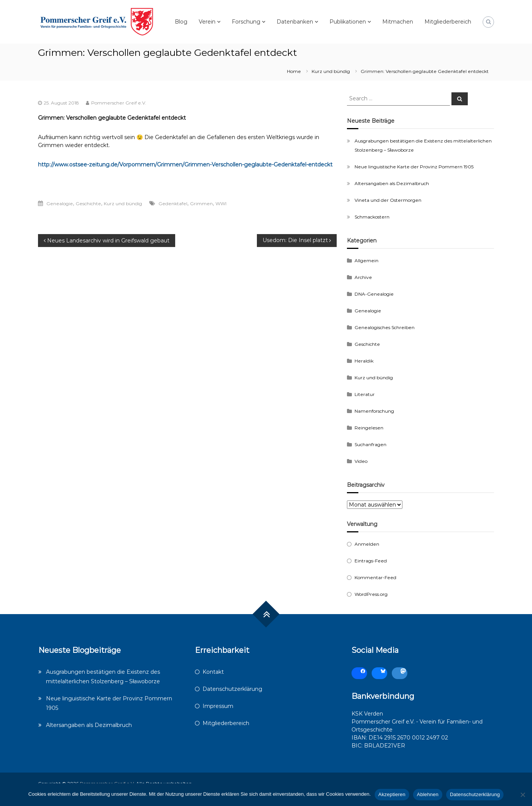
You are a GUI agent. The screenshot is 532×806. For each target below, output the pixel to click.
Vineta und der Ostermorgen (388, 200)
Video (361, 461)
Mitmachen (398, 22)
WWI (221, 203)
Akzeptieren (392, 794)
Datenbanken (295, 22)
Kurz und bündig (331, 71)
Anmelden (367, 544)
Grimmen (201, 203)
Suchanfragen (370, 444)
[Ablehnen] (522, 795)
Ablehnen (428, 794)
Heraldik (364, 361)
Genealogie (60, 203)
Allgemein (367, 260)
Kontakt (213, 672)
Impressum (218, 706)
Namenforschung (374, 411)
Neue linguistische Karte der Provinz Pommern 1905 (414, 167)
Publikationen (348, 22)
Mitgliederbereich (448, 22)
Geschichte (88, 203)
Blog (181, 22)
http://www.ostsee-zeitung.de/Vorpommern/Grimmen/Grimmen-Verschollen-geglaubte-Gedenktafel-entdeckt (185, 165)
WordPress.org (371, 594)
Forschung (246, 22)
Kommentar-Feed (375, 577)
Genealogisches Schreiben (385, 327)
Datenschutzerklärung (232, 689)
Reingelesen (369, 428)
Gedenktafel (173, 203)
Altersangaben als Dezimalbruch (392, 183)
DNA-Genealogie (374, 294)
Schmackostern (372, 217)
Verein (207, 22)
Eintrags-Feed (371, 561)
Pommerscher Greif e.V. (119, 103)
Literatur (365, 394)
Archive (363, 277)
